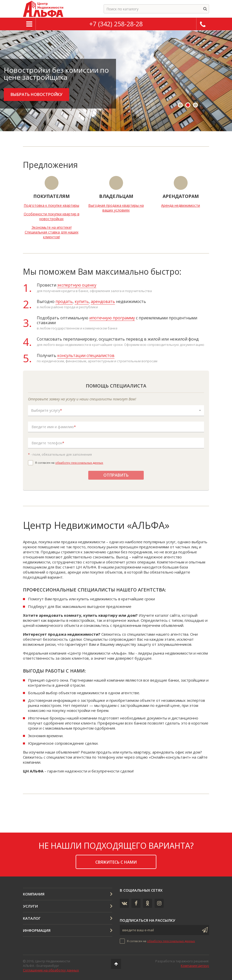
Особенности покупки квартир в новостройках (52, 216)
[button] (116, 410)
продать (64, 301)
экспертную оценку (77, 285)
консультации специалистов (86, 355)
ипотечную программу (112, 318)
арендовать (103, 301)
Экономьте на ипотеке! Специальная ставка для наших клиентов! (52, 232)
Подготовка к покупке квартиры (51, 205)
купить (82, 301)
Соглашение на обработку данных (51, 970)
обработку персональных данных (79, 463)
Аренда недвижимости (181, 205)
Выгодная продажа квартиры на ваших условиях (116, 208)
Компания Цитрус (195, 966)
